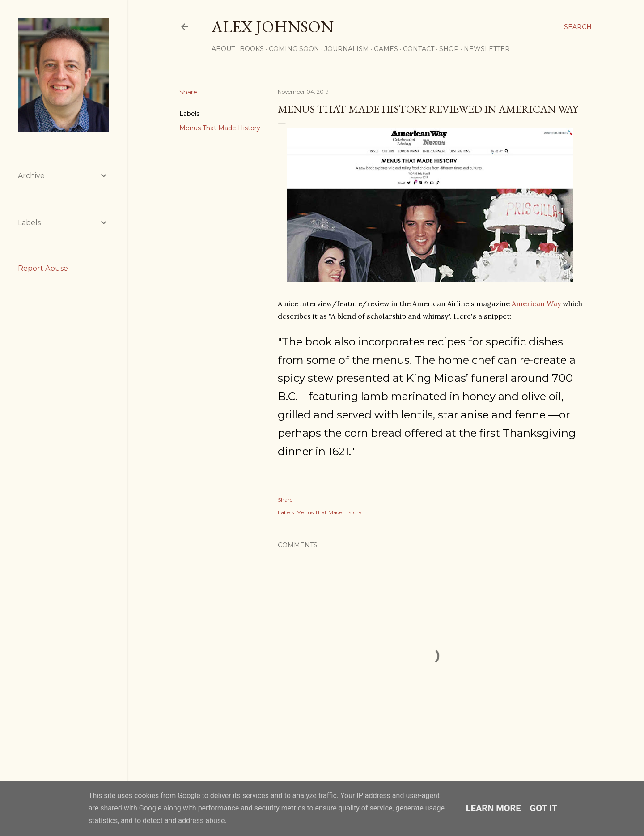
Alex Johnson (273, 27)
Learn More (494, 808)
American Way (536, 303)
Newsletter (487, 49)
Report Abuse (43, 268)
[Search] (578, 27)
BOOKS (252, 49)
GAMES (386, 49)
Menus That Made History (220, 128)
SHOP (449, 49)
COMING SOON (294, 49)
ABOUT (223, 49)
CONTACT (419, 49)
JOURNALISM (347, 49)
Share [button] (188, 92)
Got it (544, 808)
